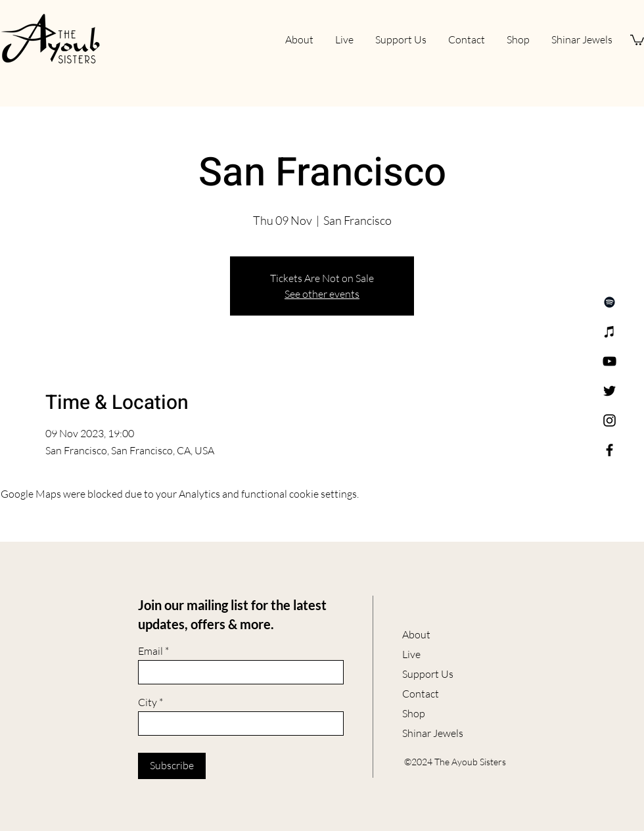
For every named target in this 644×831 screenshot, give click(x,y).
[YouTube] (609, 361)
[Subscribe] (172, 766)
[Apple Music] (609, 332)
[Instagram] (609, 420)
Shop (414, 713)
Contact (421, 694)
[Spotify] (609, 302)
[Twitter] (609, 391)
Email (150, 651)
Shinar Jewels (433, 733)
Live (411, 654)
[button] (637, 39)
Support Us (428, 674)
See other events (322, 294)
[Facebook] (609, 450)
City (148, 702)
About (416, 634)
